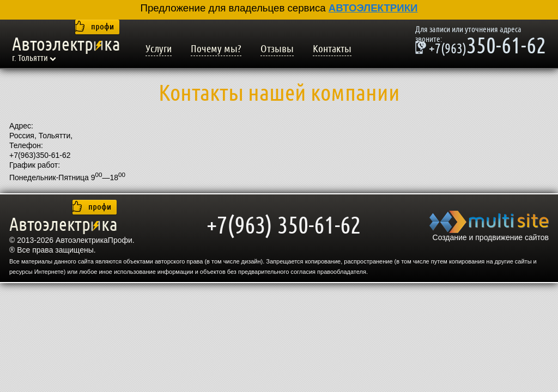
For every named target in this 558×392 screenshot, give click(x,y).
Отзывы (277, 49)
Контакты (332, 49)
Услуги (159, 49)
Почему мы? (216, 49)
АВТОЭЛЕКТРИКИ (373, 8)
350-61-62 (481, 47)
